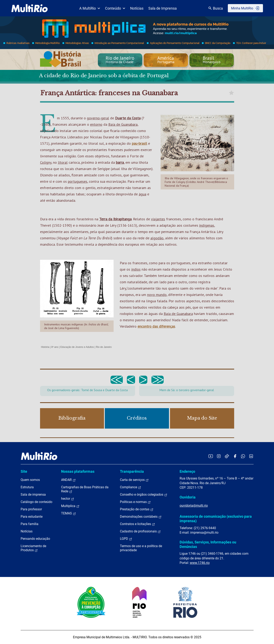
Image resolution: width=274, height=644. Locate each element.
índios (136, 269)
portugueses (78, 181)
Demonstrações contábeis (141, 517)
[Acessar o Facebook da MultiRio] (235, 456)
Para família (30, 524)
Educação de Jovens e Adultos (77, 347)
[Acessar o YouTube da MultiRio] (211, 456)
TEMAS (69, 513)
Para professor (31, 509)
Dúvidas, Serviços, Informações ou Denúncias (208, 544)
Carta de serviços (134, 480)
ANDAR (68, 480)
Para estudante (32, 517)
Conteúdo (115, 8)
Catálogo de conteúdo (36, 502)
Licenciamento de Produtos (33, 548)
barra (120, 162)
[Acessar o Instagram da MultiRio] (219, 456)
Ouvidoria (188, 497)
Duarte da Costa (128, 118)
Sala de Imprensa (163, 8)
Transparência (132, 471)
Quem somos (30, 480)
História (45, 347)
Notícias (137, 8)
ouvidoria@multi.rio (194, 506)
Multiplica (70, 506)
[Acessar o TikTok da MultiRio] (227, 456)
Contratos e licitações (138, 524)
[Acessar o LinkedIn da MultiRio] (251, 456)
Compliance (131, 487)
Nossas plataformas (78, 471)
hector (68, 499)
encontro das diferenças (156, 326)
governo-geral (98, 118)
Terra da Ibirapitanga (115, 219)
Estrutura (27, 487)
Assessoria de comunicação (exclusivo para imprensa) (216, 519)
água (143, 194)
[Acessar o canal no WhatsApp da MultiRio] (243, 456)
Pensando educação (35, 539)
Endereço (187, 471)
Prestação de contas (137, 509)
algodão (157, 238)
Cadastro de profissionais (140, 531)
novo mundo (157, 295)
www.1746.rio (200, 563)
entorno (96, 124)
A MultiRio (90, 8)
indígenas (207, 225)
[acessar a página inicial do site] (30, 8)
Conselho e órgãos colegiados (144, 495)
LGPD (126, 539)
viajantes (158, 219)
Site (24, 471)
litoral (63, 162)
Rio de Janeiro (104, 347)
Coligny (46, 162)
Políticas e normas (135, 502)
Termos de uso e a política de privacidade (141, 548)
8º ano (55, 347)
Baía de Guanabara (123, 124)
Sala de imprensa (33, 494)
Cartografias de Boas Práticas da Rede (85, 489)
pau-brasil (139, 143)
